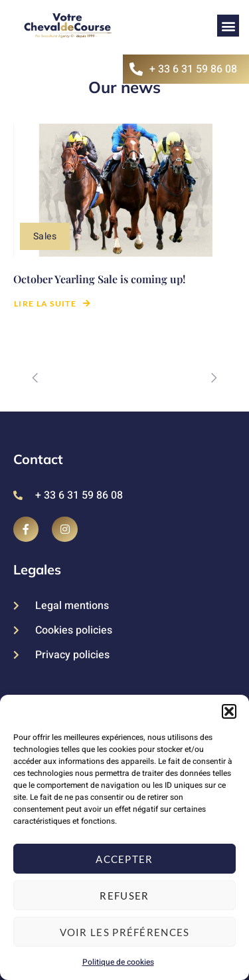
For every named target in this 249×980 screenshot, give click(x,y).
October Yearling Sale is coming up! (99, 279)
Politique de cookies (118, 962)
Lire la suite (52, 304)
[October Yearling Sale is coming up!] (124, 190)
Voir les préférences (125, 932)
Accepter (124, 859)
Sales (45, 236)
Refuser (124, 896)
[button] (229, 711)
